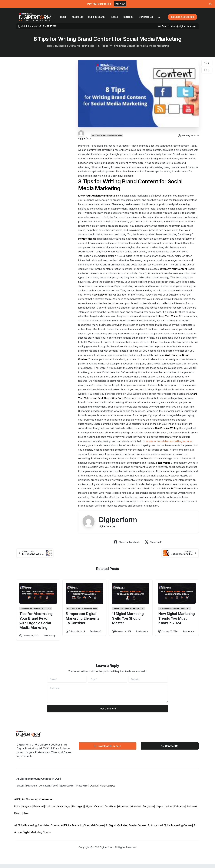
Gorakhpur (111, 810)
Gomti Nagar (64, 810)
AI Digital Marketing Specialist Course (82, 829)
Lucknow (50, 810)
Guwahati (136, 810)
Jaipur (160, 810)
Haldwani (192, 810)
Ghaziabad (124, 810)
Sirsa (26, 817)
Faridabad (38, 810)
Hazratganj (78, 810)
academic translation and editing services (169, 441)
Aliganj (89, 810)
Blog (49, 46)
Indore (169, 810)
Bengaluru (148, 810)
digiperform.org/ (108, 526)
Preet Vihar (82, 790)
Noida (17, 810)
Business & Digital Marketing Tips (75, 46)
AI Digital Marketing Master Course (126, 829)
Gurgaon (27, 810)
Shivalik (20, 790)
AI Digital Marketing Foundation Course (37, 829)
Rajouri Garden (66, 790)
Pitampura (32, 790)
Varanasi (98, 810)
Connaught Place (48, 790)
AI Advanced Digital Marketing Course (170, 829)
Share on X (153, 542)
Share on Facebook (127, 542)
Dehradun (179, 810)
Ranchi (18, 817)
